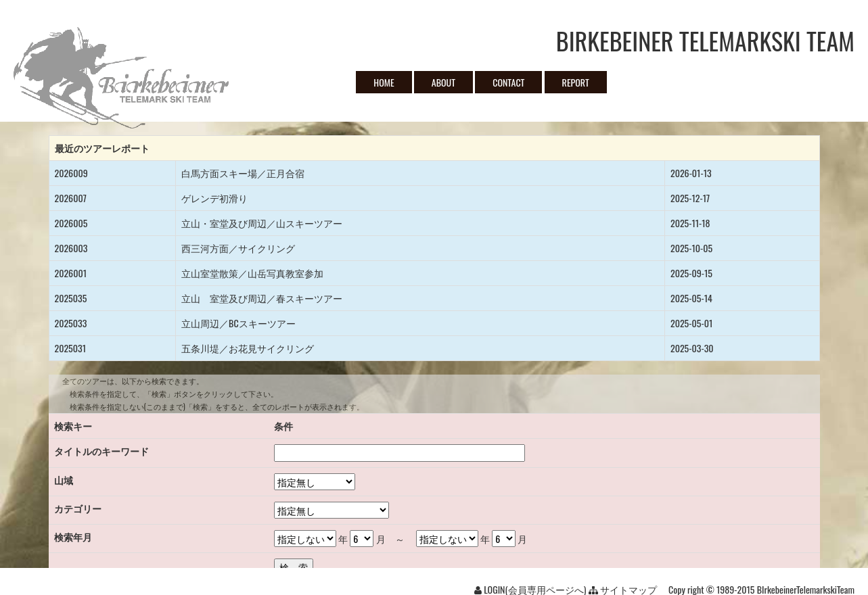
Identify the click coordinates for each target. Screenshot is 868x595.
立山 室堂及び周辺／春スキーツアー (262, 298)
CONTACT (508, 82)
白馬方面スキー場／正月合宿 (243, 173)
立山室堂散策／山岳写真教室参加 (252, 273)
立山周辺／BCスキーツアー (238, 323)
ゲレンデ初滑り (214, 198)
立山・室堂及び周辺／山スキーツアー (262, 223)
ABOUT (443, 82)
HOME (384, 82)
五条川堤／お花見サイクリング (248, 348)
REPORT (576, 82)
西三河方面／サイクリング (238, 248)
